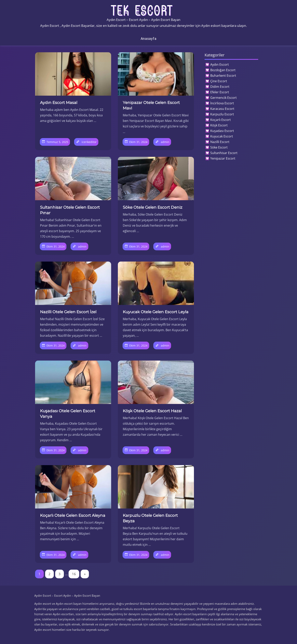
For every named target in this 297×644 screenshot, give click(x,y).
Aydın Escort (220, 64)
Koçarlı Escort (221, 120)
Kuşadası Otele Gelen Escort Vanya (68, 414)
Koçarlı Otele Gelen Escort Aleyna (73, 515)
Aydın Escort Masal (59, 103)
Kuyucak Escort (222, 136)
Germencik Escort (223, 98)
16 (74, 574)
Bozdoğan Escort (223, 70)
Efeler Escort (220, 92)
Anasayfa (149, 39)
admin (165, 142)
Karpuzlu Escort (222, 114)
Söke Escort (219, 147)
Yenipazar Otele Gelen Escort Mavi (151, 105)
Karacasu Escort (222, 109)
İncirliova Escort (222, 103)
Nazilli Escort (220, 142)
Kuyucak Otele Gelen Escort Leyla (156, 312)
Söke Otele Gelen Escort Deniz (153, 207)
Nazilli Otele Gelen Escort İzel (68, 312)
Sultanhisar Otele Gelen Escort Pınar (70, 210)
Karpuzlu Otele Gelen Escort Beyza (150, 518)
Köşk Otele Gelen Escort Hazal (152, 411)
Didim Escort (220, 87)
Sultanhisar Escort (224, 153)
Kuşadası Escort (222, 131)
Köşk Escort (219, 125)
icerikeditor (89, 142)
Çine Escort (219, 81)
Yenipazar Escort (223, 158)
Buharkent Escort (223, 76)
